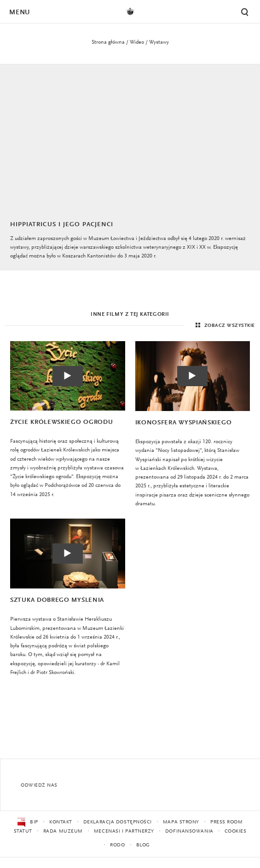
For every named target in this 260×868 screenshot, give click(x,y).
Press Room (227, 822)
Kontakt (61, 822)
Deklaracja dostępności (118, 822)
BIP (28, 822)
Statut (23, 831)
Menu (19, 13)
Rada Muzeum (63, 831)
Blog (143, 845)
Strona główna (108, 42)
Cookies (236, 831)
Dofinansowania (189, 831)
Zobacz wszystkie (224, 325)
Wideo (137, 42)
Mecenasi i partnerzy (124, 831)
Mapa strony (181, 822)
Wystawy (159, 42)
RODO (117, 845)
